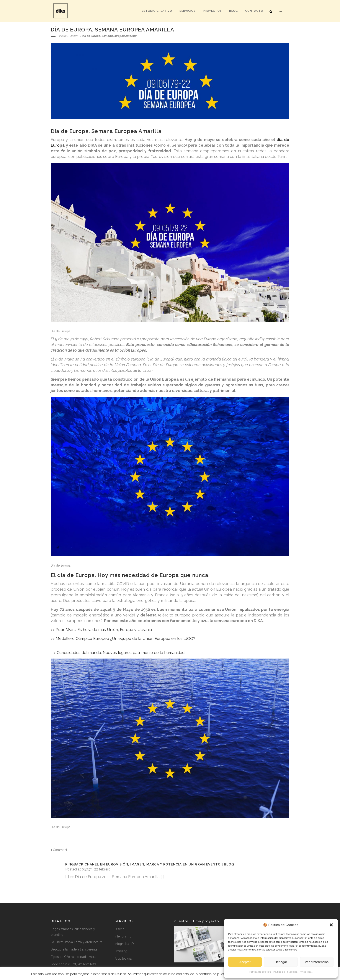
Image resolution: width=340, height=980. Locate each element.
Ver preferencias (317, 962)
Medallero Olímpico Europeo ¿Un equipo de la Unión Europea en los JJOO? (125, 638)
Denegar (281, 962)
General (73, 36)
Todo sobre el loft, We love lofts (74, 964)
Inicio (62, 36)
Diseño (120, 929)
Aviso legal (306, 972)
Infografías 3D (124, 944)
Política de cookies (260, 972)
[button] (331, 925)
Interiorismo (123, 936)
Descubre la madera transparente (74, 949)
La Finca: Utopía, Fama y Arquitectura (76, 942)
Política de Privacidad (285, 972)
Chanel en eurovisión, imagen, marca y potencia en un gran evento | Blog (159, 864)
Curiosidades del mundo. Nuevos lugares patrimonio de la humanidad (121, 653)
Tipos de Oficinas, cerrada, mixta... (74, 957)
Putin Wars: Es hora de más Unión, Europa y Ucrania (104, 630)
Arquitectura (123, 959)
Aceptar (245, 962)
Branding (121, 951)
